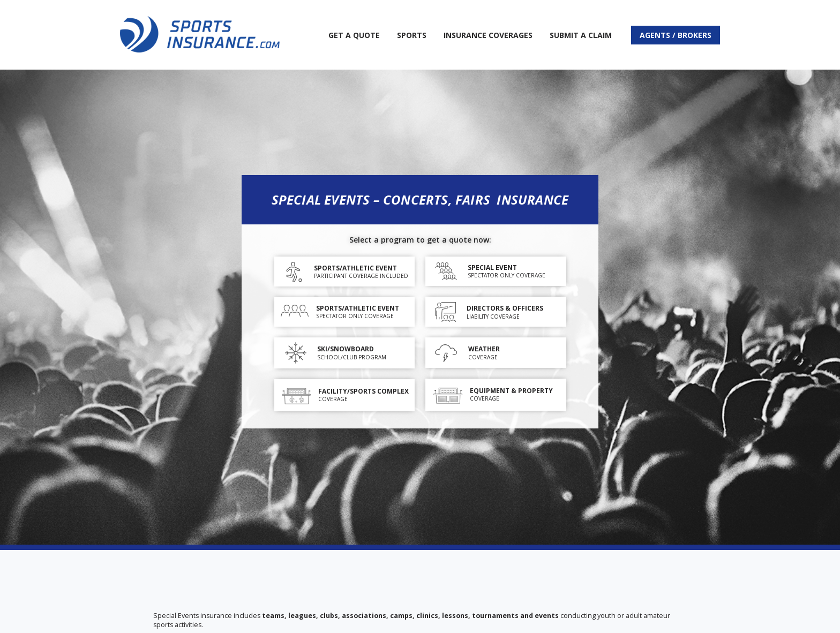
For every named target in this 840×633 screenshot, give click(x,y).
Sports (412, 35)
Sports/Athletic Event (355, 268)
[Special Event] (446, 271)
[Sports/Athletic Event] (294, 272)
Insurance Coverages (488, 35)
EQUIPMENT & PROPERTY (511, 391)
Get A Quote (354, 35)
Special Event (492, 267)
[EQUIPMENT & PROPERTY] (448, 395)
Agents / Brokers (676, 35)
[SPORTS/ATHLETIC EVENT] (295, 312)
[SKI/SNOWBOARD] (296, 353)
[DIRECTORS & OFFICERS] (445, 312)
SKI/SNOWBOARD (346, 349)
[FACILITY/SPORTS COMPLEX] (296, 395)
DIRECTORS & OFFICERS (505, 308)
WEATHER (484, 349)
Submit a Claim (581, 35)
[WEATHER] (446, 353)
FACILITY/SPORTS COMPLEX (363, 391)
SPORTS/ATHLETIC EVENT (358, 308)
